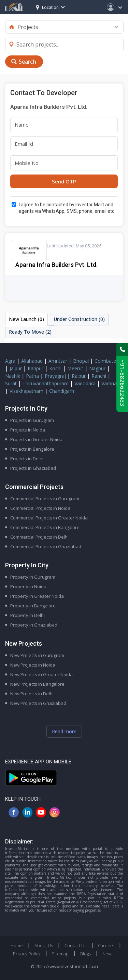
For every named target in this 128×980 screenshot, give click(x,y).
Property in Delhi (27, 615)
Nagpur (97, 368)
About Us (44, 945)
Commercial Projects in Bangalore (45, 527)
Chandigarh (62, 391)
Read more (64, 731)
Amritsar (58, 361)
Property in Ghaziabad (34, 625)
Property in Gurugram (33, 577)
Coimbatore (108, 361)
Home (17, 945)
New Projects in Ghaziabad (38, 703)
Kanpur (35, 368)
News (108, 954)
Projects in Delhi (27, 459)
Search (27, 62)
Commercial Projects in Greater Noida (49, 518)
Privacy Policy (27, 954)
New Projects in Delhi (32, 694)
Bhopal (81, 361)
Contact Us (75, 945)
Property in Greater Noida (37, 596)
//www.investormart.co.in (72, 966)
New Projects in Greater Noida (41, 674)
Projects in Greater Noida (36, 439)
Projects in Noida (28, 430)
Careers (106, 945)
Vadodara (85, 383)
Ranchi (99, 376)
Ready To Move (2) (30, 332)
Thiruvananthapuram (46, 383)
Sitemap (60, 954)
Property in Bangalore (33, 606)
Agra (10, 361)
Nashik (13, 376)
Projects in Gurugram (32, 420)
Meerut (75, 368)
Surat (11, 383)
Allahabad (32, 361)
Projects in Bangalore (32, 449)
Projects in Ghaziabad (33, 468)
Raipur (79, 376)
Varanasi (111, 383)
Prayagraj (55, 376)
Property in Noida (28, 586)
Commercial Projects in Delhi (39, 537)
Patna (32, 376)
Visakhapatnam (26, 391)
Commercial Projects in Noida (40, 508)
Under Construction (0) (79, 319)
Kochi (55, 368)
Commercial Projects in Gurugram (45, 499)
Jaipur (16, 368)
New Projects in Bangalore (37, 684)
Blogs (86, 954)
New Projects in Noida (33, 665)
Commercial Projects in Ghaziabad (46, 546)
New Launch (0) (26, 319)
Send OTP (64, 181)
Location (47, 7)
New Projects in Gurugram (37, 655)
